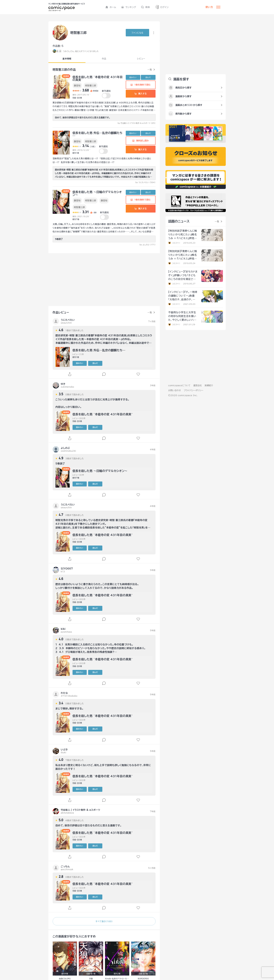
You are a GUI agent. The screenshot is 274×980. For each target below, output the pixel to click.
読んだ (148, 77)
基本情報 (67, 59)
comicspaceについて (179, 385)
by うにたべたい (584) (146, 182)
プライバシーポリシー (194, 390)
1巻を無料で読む (141, 85)
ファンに (137, 33)
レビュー (141, 59)
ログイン (162, 7)
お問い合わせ (175, 390)
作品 (104, 59)
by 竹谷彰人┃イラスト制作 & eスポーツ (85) (136, 123)
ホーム (111, 7)
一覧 (150, 70)
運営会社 (198, 385)
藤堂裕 (77, 86)
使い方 (209, 7)
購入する (141, 93)
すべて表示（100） (104, 921)
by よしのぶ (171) (148, 245)
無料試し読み (140, 141)
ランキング (129, 7)
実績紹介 (209, 385)
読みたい (133, 77)
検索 (145, 7)
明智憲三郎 (91, 86)
